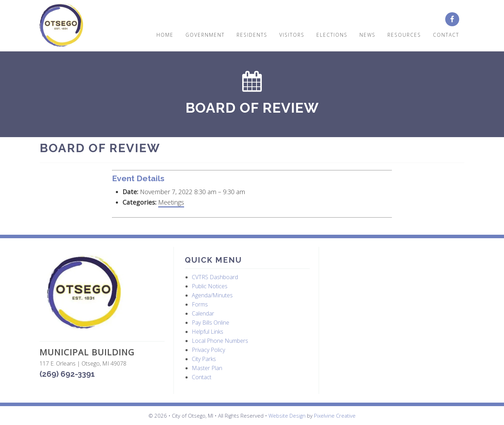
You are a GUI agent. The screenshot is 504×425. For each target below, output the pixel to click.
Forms (200, 304)
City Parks (204, 359)
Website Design (287, 416)
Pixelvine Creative (335, 416)
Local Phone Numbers (220, 341)
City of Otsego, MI (61, 25)
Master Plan (207, 368)
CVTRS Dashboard (215, 277)
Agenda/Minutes (212, 295)
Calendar (203, 313)
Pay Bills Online (211, 323)
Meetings (171, 202)
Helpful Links (208, 332)
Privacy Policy (208, 350)
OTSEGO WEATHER (393, 280)
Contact (202, 377)
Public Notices (210, 286)
